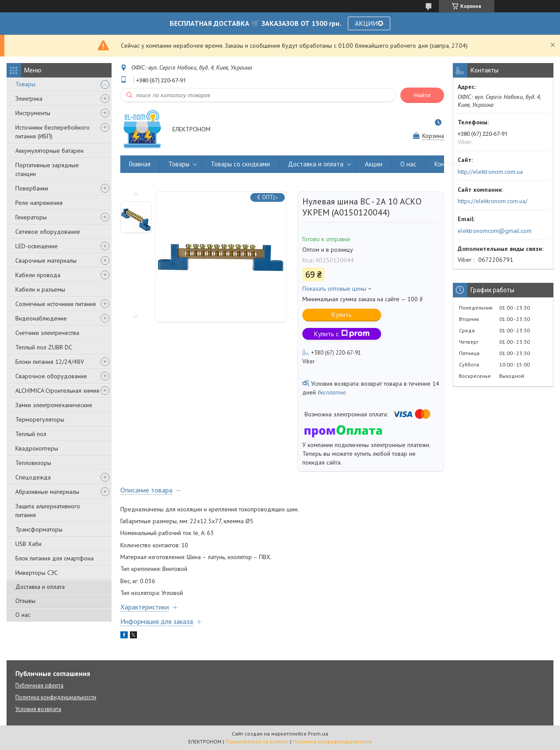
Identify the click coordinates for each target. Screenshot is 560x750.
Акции (374, 164)
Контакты (448, 164)
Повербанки (32, 188)
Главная (140, 164)
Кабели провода (38, 275)
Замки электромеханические (54, 405)
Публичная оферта (39, 685)
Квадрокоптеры (37, 448)
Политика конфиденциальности (56, 697)
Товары (25, 84)
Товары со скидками (240, 164)
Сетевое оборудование (48, 232)
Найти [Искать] (422, 95)
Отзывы (25, 601)
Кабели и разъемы (40, 289)
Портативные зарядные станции (47, 169)
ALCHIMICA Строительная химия (57, 391)
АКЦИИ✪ (369, 23)
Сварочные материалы (46, 261)
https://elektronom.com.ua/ (493, 201)
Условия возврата (38, 709)
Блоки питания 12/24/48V (50, 362)
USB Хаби (28, 544)
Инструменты (33, 113)
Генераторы (31, 217)
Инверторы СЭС (37, 573)
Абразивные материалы (47, 492)
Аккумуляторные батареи (49, 151)
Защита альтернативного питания (48, 511)
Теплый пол (31, 434)
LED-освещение (37, 246)
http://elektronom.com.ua (490, 172)
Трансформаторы (39, 529)
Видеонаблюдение (41, 318)
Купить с (342, 334)
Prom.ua (318, 734)
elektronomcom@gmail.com (495, 231)
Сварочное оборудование (51, 376)
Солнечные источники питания (56, 304)
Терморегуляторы (40, 419)
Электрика (29, 99)
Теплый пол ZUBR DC (44, 347)
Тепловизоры (33, 463)
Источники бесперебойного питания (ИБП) (52, 132)
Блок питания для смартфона (54, 558)
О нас (23, 615)
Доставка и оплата (40, 587)
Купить (342, 315)
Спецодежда (33, 477)
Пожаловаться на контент (257, 741)
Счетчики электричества (47, 333)
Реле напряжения (39, 203)
